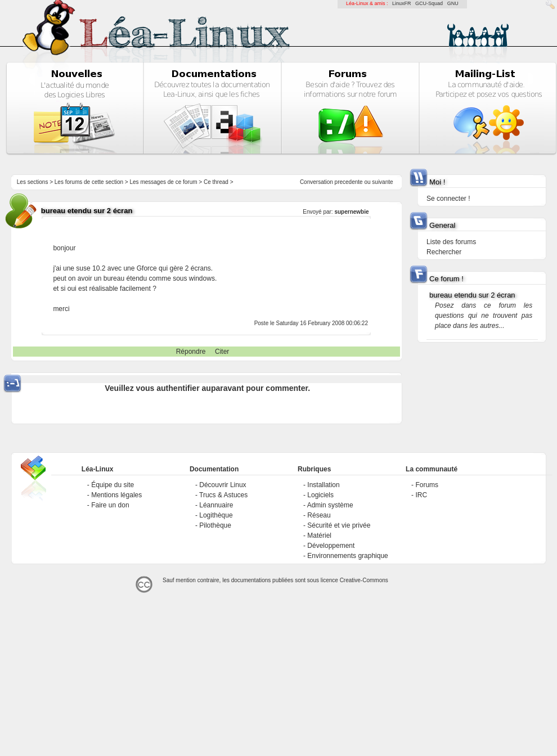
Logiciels (320, 495)
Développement (331, 546)
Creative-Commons (364, 580)
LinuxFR (402, 3)
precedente (349, 182)
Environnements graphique (347, 556)
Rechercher (444, 252)
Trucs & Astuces (223, 495)
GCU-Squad (429, 3)
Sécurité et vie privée (339, 525)
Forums (427, 485)
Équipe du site (113, 485)
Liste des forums (451, 242)
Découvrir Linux (223, 485)
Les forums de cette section (89, 182)
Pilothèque (215, 525)
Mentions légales (116, 495)
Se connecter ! (448, 199)
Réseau (319, 515)
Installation (323, 485)
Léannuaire (216, 505)
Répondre (191, 352)
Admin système (330, 505)
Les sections (33, 182)
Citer (222, 352)
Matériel (319, 535)
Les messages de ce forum (164, 182)
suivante (382, 182)
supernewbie (351, 212)
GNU (453, 3)
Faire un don (110, 505)
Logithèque (216, 515)
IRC (421, 495)
